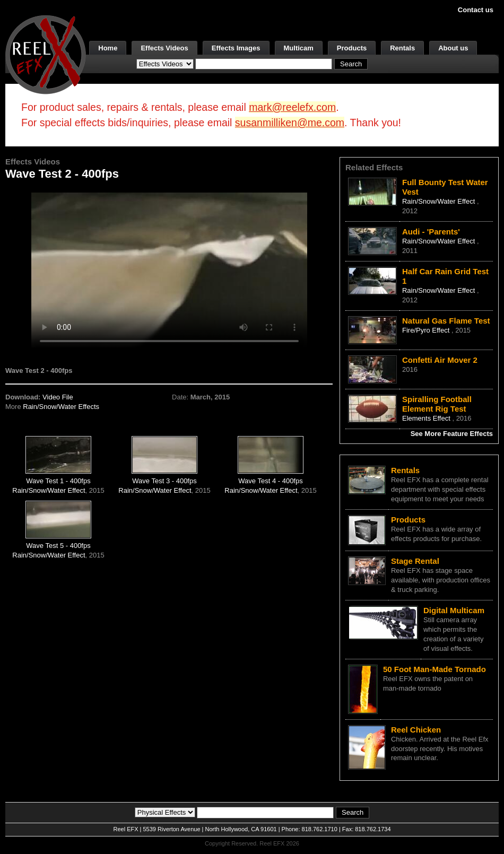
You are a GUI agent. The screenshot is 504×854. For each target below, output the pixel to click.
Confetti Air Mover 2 (440, 360)
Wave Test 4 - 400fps (270, 481)
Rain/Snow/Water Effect (49, 490)
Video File (58, 397)
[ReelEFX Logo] (46, 54)
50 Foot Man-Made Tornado (435, 669)
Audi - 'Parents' (431, 232)
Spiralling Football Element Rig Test (437, 404)
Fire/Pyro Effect (427, 330)
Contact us (476, 10)
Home (108, 48)
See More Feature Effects (452, 434)
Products (352, 48)
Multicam (299, 48)
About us (453, 48)
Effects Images (236, 48)
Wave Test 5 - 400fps (58, 546)
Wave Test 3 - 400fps (164, 481)
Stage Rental (415, 561)
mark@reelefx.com (292, 107)
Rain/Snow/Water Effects (61, 407)
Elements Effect (427, 418)
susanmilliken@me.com (290, 123)
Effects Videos (164, 48)
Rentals (402, 48)
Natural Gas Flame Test (446, 321)
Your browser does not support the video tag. (169, 270)
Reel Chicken (416, 730)
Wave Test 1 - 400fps (58, 481)
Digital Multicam (454, 610)
